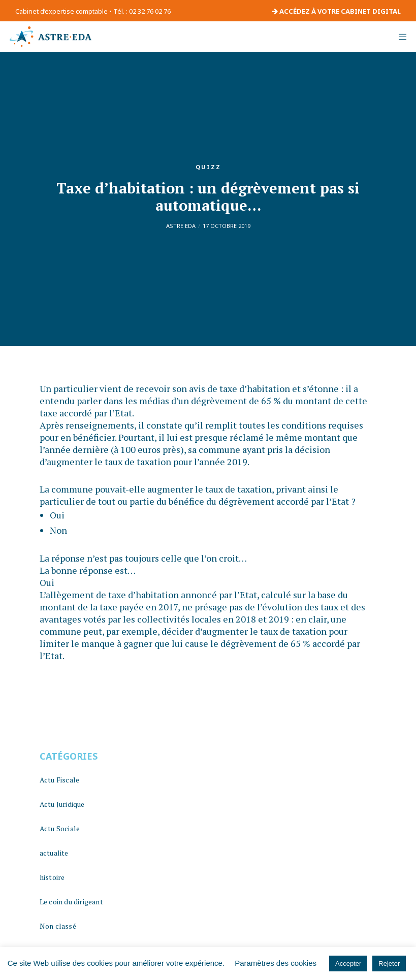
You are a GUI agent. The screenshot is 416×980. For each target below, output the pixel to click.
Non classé (58, 926)
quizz (208, 167)
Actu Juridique (62, 804)
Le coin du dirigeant (71, 902)
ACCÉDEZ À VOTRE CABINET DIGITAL (337, 11)
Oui (57, 515)
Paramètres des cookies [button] (276, 963)
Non (58, 530)
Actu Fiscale (59, 780)
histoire (52, 877)
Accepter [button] (348, 963)
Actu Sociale (60, 828)
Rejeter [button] (389, 963)
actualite (54, 853)
